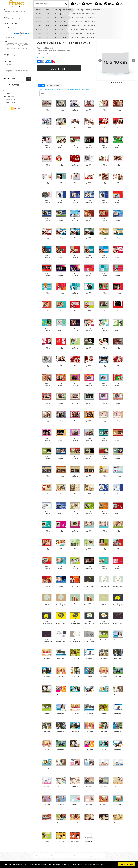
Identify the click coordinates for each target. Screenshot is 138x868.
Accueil (38, 10)
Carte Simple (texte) (60, 14)
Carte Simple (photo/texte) (63, 10)
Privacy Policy (74, 856)
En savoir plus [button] (98, 864)
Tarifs (5, 90)
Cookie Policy (81, 856)
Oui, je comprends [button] (127, 864)
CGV (69, 856)
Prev (100, 60)
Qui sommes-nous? (9, 96)
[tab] (42, 86)
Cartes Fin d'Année (60, 22)
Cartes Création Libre (61, 18)
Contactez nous (99, 856)
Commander (59, 69)
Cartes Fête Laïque (60, 37)
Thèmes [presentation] (42, 85)
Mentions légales (90, 856)
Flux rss (38, 856)
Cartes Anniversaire (60, 25)
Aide (64, 856)
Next (133, 60)
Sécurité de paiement (9, 103)
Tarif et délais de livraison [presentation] (55, 85)
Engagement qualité (9, 100)
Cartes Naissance (60, 29)
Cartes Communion (60, 33)
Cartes (47, 10)
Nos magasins (7, 93)
